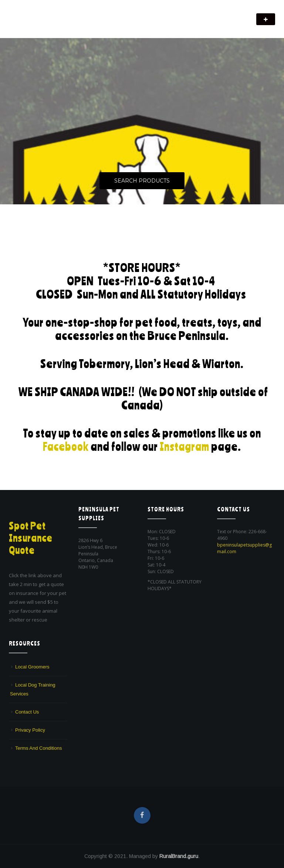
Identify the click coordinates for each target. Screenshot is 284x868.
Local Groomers (32, 667)
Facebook (65, 446)
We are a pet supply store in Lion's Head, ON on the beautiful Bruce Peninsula (90, 24)
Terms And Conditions (38, 748)
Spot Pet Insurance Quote (32, 538)
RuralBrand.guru (179, 856)
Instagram (185, 446)
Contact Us (27, 712)
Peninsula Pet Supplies (44, 16)
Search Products (142, 181)
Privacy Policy (30, 730)
